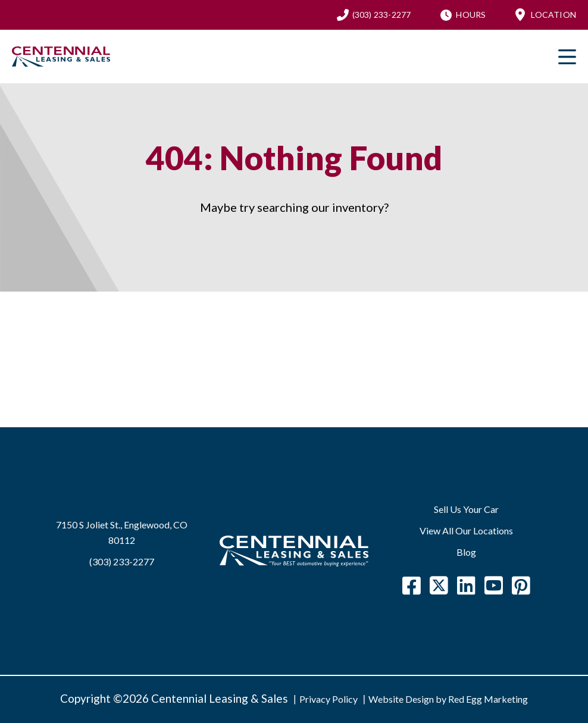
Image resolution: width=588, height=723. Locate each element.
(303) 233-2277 (382, 15)
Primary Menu (567, 57)
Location (553, 15)
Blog (466, 552)
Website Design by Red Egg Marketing (448, 699)
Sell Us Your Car (466, 509)
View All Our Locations (466, 530)
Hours (471, 15)
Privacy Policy (329, 699)
